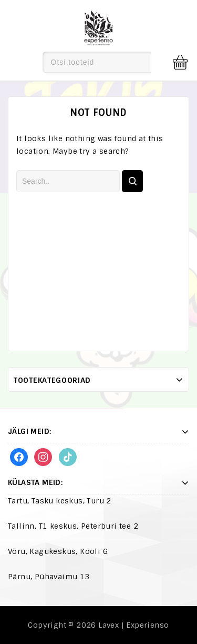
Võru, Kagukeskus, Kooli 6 (58, 551)
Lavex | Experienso (133, 625)
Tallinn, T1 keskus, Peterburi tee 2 (73, 526)
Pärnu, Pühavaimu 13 (49, 577)
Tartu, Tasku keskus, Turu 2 (60, 501)
